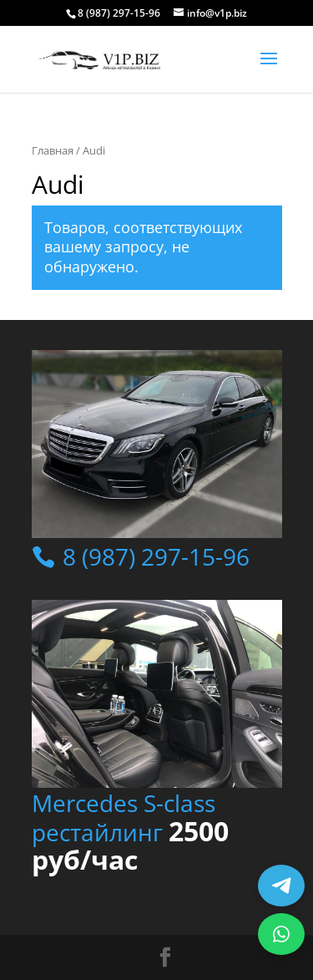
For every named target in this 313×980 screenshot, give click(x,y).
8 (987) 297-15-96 (153, 556)
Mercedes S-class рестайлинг (130, 832)
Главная (53, 150)
